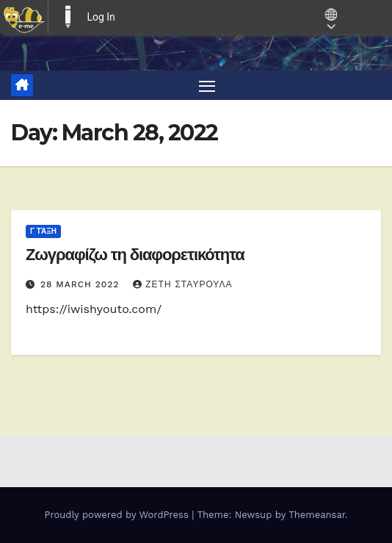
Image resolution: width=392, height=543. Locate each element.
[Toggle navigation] (207, 85)
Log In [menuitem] (101, 17)
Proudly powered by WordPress (118, 515)
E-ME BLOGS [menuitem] (68, 17)
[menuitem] (24, 17)
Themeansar (317, 515)
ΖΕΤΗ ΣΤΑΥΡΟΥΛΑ (182, 284)
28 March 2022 (81, 284)
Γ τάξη (43, 231)
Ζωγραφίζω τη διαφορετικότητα (135, 255)
